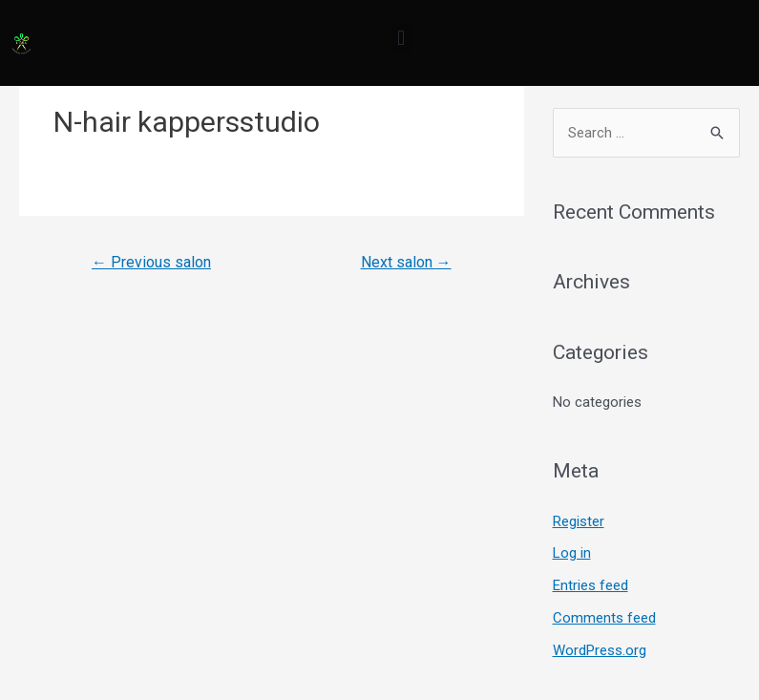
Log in (572, 553)
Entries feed (590, 585)
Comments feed (604, 618)
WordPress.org (600, 650)
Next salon (406, 262)
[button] (401, 39)
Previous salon (151, 262)
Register (579, 521)
